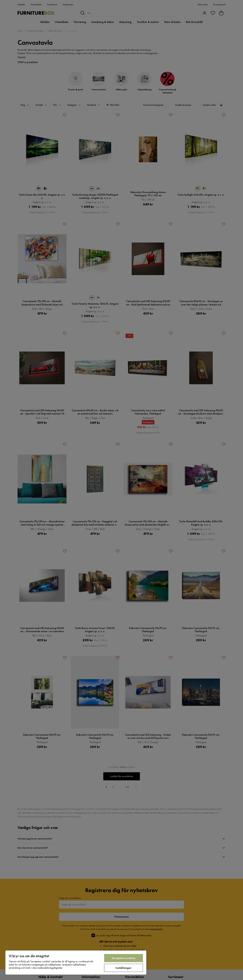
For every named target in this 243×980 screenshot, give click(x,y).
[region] (76, 963)
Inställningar (123, 968)
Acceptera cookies (124, 958)
